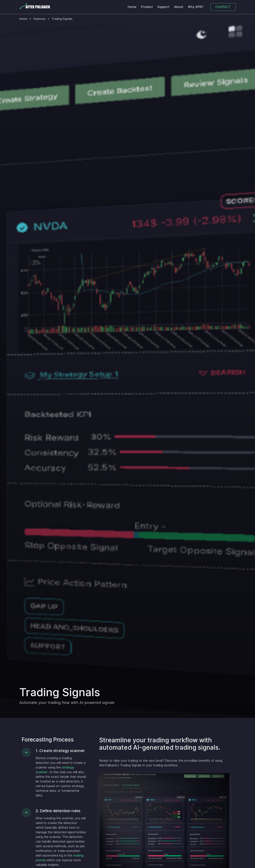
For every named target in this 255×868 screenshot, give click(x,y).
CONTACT (223, 7)
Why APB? (196, 7)
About (179, 7)
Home (132, 7)
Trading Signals (62, 19)
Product (147, 7)
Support (163, 7)
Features (40, 19)
